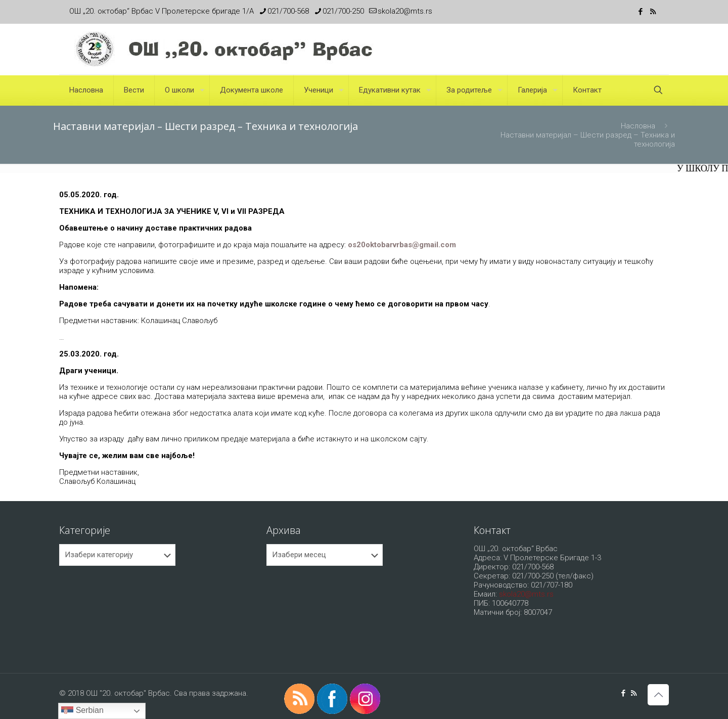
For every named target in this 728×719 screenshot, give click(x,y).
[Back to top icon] (658, 695)
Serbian (82, 711)
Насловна (638, 126)
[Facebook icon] (640, 12)
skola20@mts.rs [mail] (405, 11)
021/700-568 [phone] (288, 11)
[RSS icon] (653, 12)
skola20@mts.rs (526, 594)
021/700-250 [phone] (343, 11)
